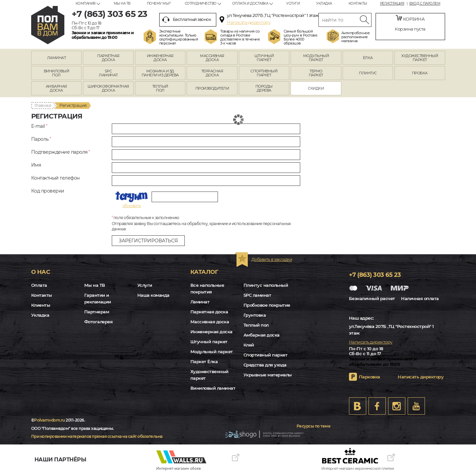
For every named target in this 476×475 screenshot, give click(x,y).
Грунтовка (255, 315)
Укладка (324, 3)
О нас (41, 272)
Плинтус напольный (266, 285)
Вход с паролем (425, 4)
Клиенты (41, 305)
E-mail (39, 126)
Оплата (39, 285)
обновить (132, 206)
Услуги (293, 3)
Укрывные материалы (268, 375)
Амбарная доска (262, 335)
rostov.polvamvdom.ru (48, 25)
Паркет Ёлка (204, 361)
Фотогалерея (99, 322)
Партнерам (97, 312)
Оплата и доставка (250, 3)
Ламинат (200, 302)
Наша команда (153, 295)
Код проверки (48, 191)
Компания (86, 3)
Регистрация (392, 4)
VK (358, 406)
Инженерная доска (211, 332)
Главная (43, 105)
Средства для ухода (265, 365)
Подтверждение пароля (61, 152)
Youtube (416, 406)
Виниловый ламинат (213, 388)
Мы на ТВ (122, 3)
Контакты (358, 3)
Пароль (41, 139)
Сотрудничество (201, 3)
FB (377, 406)
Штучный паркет (209, 342)
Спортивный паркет (266, 355)
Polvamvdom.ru (50, 420)
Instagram (397, 406)
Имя (36, 165)
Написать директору (249, 22)
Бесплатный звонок (187, 20)
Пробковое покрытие (267, 305)
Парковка (370, 377)
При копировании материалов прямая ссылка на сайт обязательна (97, 436)
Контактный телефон (55, 178)
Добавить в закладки (272, 259)
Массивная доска (210, 322)
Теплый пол (256, 325)
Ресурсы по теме (314, 426)
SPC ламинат (257, 295)
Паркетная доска (209, 312)
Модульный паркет (212, 352)
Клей (249, 345)
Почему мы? (159, 3)
